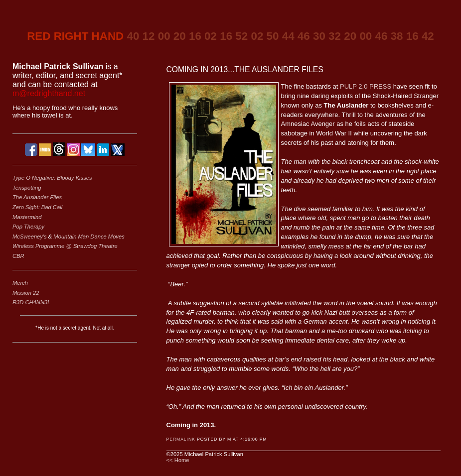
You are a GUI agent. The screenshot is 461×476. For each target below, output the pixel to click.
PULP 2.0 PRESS (366, 86)
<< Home (178, 460)
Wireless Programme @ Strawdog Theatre (65, 246)
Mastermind (27, 217)
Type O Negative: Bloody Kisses (52, 178)
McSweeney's (30, 237)
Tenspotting (27, 188)
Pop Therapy (28, 227)
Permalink (181, 439)
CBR (18, 256)
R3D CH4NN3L (31, 302)
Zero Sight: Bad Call (37, 207)
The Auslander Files (37, 197)
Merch (20, 283)
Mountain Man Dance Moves (89, 237)
